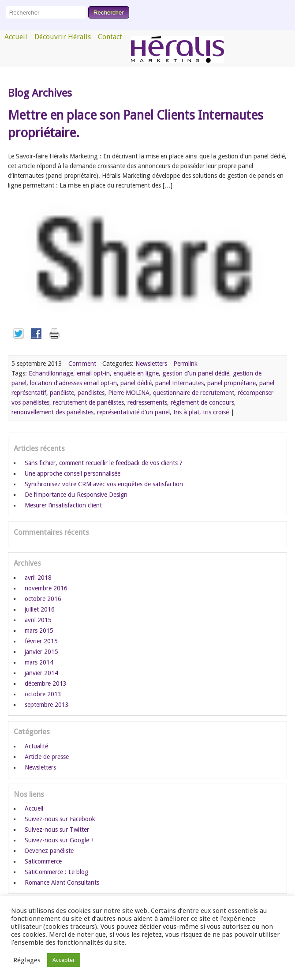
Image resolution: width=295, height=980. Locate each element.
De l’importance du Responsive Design (76, 495)
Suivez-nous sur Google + (60, 840)
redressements (147, 402)
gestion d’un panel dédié (196, 373)
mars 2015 (39, 631)
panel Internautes (179, 383)
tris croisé (216, 412)
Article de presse (47, 757)
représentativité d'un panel (133, 412)
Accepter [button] (64, 960)
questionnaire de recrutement (194, 393)
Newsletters (151, 364)
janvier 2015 (41, 652)
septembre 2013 (47, 705)
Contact (110, 37)
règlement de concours (202, 402)
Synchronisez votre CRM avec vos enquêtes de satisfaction (104, 484)
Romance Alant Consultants (62, 882)
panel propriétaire (232, 383)
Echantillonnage (51, 373)
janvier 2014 (41, 673)
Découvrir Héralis (63, 37)
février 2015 (41, 641)
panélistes (91, 393)
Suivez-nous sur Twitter (57, 830)
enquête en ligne (136, 373)
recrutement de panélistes (88, 402)
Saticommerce (43, 861)
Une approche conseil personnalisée (73, 473)
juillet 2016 (40, 609)
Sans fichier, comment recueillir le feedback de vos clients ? (104, 463)
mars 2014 (39, 662)
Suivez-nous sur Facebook (60, 819)
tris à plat (186, 412)
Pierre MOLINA (129, 393)
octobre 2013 (43, 694)
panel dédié (136, 383)
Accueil (16, 37)
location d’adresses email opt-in (73, 383)
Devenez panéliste (49, 851)
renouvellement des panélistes (52, 412)
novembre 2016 (46, 588)
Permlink (185, 364)
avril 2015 (38, 620)
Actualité (36, 746)
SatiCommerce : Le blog (56, 872)
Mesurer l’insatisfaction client (63, 505)
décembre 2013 (46, 683)
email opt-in (93, 373)
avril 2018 (38, 578)
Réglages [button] (27, 960)
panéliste (62, 393)
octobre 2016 (43, 599)
